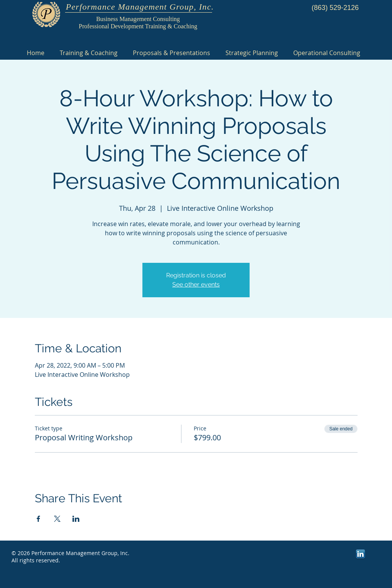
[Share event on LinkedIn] (76, 519)
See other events (196, 284)
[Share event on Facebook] (38, 519)
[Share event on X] (57, 519)
